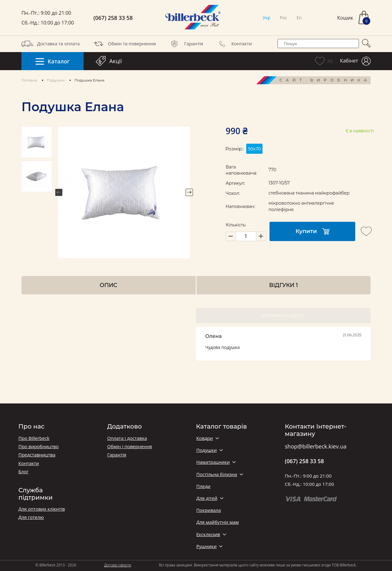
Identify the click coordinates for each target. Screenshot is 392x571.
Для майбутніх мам (218, 522)
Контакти (234, 44)
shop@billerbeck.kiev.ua (316, 447)
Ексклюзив (208, 534)
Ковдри (205, 438)
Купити (313, 231)
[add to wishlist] (366, 231)
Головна (29, 80)
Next (189, 192)
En (299, 18)
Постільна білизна (217, 474)
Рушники (206, 546)
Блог (23, 472)
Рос (284, 18)
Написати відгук (283, 315)
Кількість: (236, 225)
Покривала (209, 510)
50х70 (254, 149)
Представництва (37, 455)
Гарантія (186, 44)
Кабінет (355, 61)
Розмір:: (235, 149)
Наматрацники (213, 462)
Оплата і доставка (127, 438)
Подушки (56, 80)
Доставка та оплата (51, 44)
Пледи (203, 486)
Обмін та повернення (124, 44)
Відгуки (284, 285)
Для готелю (31, 517)
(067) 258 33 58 (113, 18)
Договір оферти (118, 565)
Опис (109, 285)
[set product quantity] (246, 236)
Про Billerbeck (34, 438)
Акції (109, 61)
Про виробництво (38, 446)
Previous (59, 192)
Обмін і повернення (130, 446)
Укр (266, 18)
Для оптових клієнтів (42, 509)
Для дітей (207, 498)
